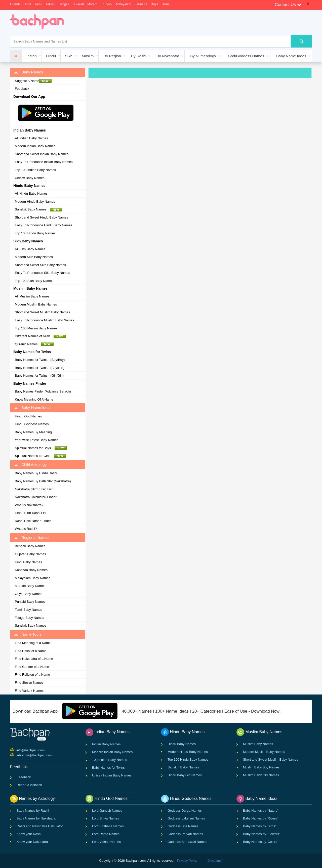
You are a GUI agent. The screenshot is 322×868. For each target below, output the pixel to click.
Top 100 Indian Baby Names (35, 170)
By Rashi (139, 56)
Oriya (154, 4)
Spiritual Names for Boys (41, 448)
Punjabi (107, 4)
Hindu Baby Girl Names (185, 775)
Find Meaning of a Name (33, 643)
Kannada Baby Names (31, 570)
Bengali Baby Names (30, 546)
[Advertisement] (162, 22)
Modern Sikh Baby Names (34, 257)
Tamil (38, 4)
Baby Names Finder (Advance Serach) (43, 391)
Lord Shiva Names (106, 818)
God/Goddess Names (246, 56)
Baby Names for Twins (108, 768)
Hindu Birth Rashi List (31, 513)
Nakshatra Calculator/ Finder (36, 497)
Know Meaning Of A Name (34, 399)
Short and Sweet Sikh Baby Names (40, 265)
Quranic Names (34, 344)
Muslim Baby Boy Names (261, 767)
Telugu (51, 4)
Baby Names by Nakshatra (36, 818)
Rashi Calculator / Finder (33, 521)
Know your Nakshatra (32, 842)
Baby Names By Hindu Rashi (36, 473)
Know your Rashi (29, 834)
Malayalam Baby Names (33, 578)
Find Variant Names (29, 691)
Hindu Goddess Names (32, 424)
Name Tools (28, 634)
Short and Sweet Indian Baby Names (42, 154)
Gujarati (78, 4)
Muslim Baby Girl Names (261, 775)
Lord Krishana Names (108, 826)
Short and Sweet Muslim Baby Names (42, 312)
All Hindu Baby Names (31, 193)
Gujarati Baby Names (30, 554)
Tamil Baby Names (28, 610)
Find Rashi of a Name (31, 651)
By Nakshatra (168, 56)
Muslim (88, 56)
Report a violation (29, 785)
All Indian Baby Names (31, 138)
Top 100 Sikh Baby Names (34, 281)
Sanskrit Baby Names (38, 209)
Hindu (51, 56)
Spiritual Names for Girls (41, 456)
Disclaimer (215, 861)
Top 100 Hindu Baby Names (35, 233)
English (15, 4)
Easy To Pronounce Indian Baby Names (44, 162)
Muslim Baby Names (258, 744)
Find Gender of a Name (32, 667)
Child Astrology (30, 465)
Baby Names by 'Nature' (260, 811)
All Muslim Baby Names (32, 296)
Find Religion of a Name (32, 675)
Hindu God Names (28, 416)
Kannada (141, 4)
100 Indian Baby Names (110, 760)
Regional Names (32, 538)
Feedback (22, 89)
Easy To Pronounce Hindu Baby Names (44, 225)
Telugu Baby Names (29, 618)
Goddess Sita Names (183, 826)
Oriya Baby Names (29, 594)
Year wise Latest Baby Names (37, 440)
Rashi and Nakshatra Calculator (40, 826)
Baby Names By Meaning (33, 432)
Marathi (93, 4)
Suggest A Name (33, 81)
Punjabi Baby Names (30, 602)
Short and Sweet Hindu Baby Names (42, 217)
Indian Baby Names (106, 744)
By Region (112, 56)
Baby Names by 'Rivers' (260, 818)
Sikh (69, 56)
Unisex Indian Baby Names (112, 775)
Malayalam (124, 4)
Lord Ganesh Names (107, 811)
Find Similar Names (29, 683)
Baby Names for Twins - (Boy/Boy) (40, 360)
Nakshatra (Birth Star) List (34, 489)
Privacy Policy (187, 861)
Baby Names (29, 72)
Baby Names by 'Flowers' (261, 834)
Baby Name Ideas (291, 56)
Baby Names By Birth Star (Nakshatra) (43, 481)
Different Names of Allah (40, 336)
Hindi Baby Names (28, 562)
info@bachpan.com (17, 750)
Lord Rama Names (106, 834)
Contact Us (288, 5)
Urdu (165, 4)
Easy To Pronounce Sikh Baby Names (42, 273)
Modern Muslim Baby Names (36, 304)
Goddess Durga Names (185, 811)
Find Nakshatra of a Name (34, 659)
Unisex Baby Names (30, 178)
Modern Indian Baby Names (35, 146)
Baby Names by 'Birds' (259, 826)
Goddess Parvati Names (185, 834)
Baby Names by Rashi (33, 811)
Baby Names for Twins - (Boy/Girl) (39, 368)
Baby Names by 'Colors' (260, 842)
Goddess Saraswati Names (187, 842)
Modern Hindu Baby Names (35, 202)
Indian (32, 56)
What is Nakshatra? (29, 505)
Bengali (64, 4)
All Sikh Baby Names (30, 249)
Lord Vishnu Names (106, 842)
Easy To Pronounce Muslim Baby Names (44, 320)
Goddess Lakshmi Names (186, 818)
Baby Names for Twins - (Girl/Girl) (39, 376)
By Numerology (203, 56)
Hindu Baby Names (182, 744)
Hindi (27, 4)
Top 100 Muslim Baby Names (36, 328)
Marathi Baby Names (30, 586)
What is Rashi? (26, 529)
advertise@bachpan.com (17, 755)
